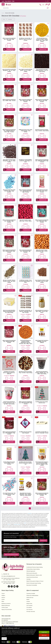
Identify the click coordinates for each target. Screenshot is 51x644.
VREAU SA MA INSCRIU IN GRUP (11, 555)
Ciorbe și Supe (5, 607)
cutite (19, 524)
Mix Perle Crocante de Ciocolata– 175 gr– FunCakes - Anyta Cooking (42, 130)
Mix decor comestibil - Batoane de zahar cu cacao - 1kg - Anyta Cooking (9, 281)
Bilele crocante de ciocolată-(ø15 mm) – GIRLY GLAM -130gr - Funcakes (9, 39)
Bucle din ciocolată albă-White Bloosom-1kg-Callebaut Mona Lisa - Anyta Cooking (9, 311)
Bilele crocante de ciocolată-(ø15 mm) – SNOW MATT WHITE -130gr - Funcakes (42, 161)
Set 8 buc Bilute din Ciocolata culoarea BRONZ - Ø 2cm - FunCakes (9, 463)
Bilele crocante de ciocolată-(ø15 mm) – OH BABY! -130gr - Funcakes (9, 221)
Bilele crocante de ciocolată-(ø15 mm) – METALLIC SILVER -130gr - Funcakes (9, 251)
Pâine (3, 601)
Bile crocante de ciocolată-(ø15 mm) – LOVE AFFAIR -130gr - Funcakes (25, 251)
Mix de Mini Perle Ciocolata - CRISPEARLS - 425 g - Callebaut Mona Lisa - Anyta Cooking (25, 494)
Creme (3, 600)
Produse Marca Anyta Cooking (33, 569)
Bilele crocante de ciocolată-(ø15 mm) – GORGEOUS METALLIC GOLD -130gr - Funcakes (9, 131)
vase (25, 523)
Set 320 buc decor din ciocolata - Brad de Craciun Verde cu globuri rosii (25, 463)
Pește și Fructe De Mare (7, 610)
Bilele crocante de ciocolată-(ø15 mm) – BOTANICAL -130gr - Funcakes (42, 494)
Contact (28, 601)
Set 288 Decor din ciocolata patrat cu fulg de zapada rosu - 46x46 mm (9, 373)
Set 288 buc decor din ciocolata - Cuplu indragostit (26, 432)
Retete (28, 600)
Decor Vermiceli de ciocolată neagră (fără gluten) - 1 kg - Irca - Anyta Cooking (42, 70)
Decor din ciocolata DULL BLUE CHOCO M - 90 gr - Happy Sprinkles (9, 191)
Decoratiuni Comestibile (32, 585)
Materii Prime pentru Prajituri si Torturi (35, 581)
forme (9, 524)
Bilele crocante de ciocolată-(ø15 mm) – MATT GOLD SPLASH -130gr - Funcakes (25, 403)
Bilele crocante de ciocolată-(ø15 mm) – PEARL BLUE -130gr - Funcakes (42, 221)
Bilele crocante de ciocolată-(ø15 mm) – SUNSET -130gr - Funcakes (9, 100)
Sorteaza (11, 19)
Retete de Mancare (6, 606)
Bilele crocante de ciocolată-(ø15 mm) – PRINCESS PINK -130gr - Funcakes (9, 341)
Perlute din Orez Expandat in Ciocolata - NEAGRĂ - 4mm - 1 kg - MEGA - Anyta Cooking (42, 373)
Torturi (3, 594)
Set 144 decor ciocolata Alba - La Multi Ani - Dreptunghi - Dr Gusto (42, 432)
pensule (16, 524)
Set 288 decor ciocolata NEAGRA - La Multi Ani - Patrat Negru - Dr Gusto (26, 161)
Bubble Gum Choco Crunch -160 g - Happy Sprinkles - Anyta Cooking (26, 131)
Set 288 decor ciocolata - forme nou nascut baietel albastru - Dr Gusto (25, 281)
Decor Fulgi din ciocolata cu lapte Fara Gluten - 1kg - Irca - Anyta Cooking (42, 281)
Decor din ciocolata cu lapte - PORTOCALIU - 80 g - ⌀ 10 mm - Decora (42, 251)
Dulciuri (3, 598)
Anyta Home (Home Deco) (32, 577)
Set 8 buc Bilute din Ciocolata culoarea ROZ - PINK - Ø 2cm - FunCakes (42, 191)
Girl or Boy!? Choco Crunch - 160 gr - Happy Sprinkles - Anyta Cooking (9, 494)
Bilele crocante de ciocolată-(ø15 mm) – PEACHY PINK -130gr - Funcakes (25, 101)
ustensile (30, 513)
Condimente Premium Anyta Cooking (35, 567)
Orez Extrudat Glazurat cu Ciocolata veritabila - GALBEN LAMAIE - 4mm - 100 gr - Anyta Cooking (42, 40)
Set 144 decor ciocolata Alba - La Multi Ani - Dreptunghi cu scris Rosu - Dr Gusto (26, 311)
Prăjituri (3, 595)
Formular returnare (31, 612)
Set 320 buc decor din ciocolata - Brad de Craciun (42, 402)
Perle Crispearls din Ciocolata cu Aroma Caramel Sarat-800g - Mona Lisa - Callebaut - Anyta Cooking (42, 464)
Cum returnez (29, 610)
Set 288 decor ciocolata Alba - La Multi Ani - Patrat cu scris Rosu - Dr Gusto (26, 39)
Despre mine (29, 604)
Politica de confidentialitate (32, 595)
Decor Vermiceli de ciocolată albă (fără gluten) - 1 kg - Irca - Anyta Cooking (9, 70)
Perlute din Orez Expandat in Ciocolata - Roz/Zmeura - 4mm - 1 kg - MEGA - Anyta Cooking (9, 403)
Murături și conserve (6, 604)
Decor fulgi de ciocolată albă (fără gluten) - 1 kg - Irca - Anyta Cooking (26, 70)
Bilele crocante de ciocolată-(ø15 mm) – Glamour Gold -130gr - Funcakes (42, 101)
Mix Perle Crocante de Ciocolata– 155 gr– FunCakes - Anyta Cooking (25, 372)
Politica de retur (30, 598)
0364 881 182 (5, 574)
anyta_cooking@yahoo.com (8, 576)
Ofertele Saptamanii (31, 571)
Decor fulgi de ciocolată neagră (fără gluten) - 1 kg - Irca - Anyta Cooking (9, 161)
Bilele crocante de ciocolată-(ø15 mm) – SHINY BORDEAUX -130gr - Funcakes (9, 433)
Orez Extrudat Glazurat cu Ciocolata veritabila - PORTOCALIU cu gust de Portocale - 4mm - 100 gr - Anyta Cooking (25, 342)
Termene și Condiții (31, 594)
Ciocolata (28, 579)
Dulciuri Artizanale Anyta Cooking (34, 583)
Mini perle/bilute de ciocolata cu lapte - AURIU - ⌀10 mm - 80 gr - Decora (42, 311)
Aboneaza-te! (43, 541)
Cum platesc (29, 607)
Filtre (4, 19)
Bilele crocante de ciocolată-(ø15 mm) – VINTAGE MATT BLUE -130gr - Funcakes (25, 191)
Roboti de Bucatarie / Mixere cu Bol (34, 575)
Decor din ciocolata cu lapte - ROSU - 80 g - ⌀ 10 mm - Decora (25, 221)
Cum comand (29, 606)
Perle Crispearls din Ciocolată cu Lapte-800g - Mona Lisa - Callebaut (42, 341)
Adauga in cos (8, 49)
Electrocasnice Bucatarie (32, 573)
